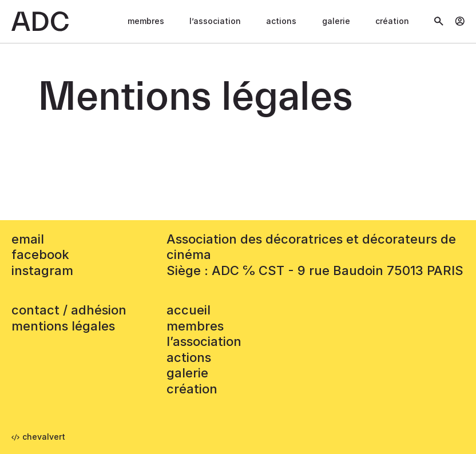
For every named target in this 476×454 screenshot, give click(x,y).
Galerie (336, 21)
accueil (189, 310)
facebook (40, 254)
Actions (281, 21)
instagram (42, 270)
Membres (146, 21)
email (28, 239)
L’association (215, 21)
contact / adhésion (69, 310)
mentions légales (63, 326)
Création (392, 21)
